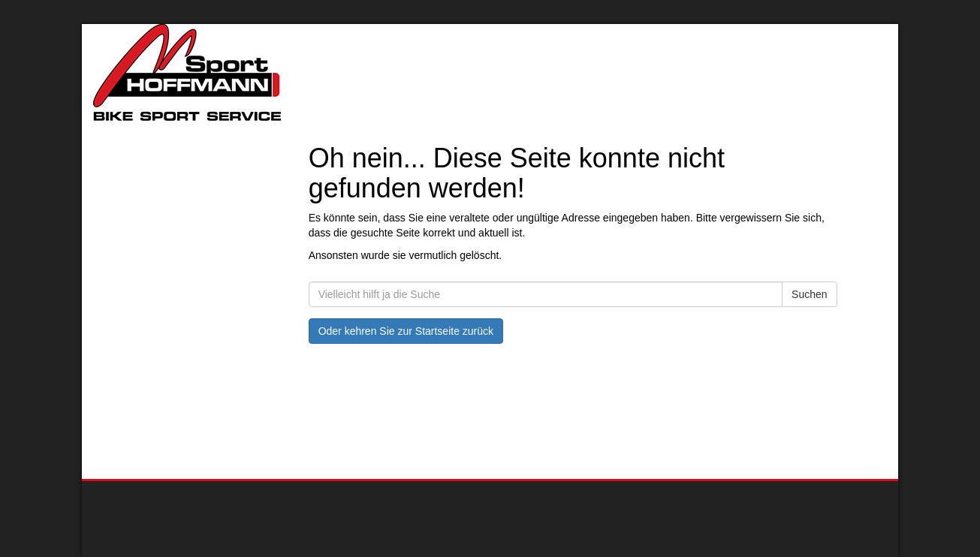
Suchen (809, 294)
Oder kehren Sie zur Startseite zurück (406, 331)
